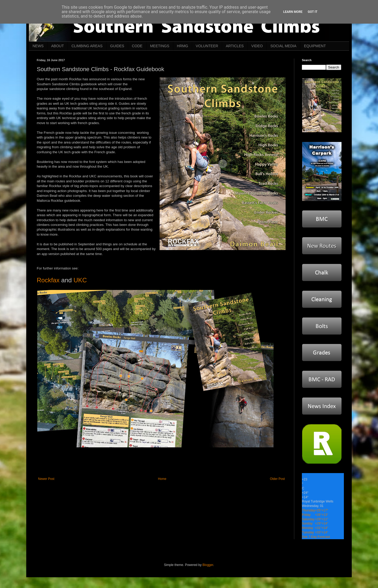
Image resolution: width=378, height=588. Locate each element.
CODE (137, 46)
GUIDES (117, 46)
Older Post (277, 479)
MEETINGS (160, 46)
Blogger (208, 565)
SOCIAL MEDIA (283, 46)
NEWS (38, 46)
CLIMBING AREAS (87, 46)
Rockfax (48, 280)
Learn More (293, 12)
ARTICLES (235, 46)
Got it (313, 12)
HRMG (183, 46)
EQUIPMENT (315, 46)
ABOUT (57, 46)
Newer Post (46, 479)
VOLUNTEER (207, 46)
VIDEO (257, 46)
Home (162, 479)
